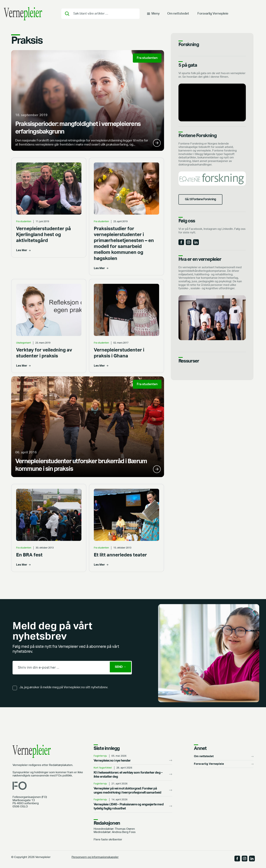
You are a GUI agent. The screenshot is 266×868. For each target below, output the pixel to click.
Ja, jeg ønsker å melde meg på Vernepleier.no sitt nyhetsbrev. (64, 687)
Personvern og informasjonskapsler (95, 857)
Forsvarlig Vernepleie (213, 14)
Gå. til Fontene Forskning (203, 202)
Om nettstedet (178, 14)
